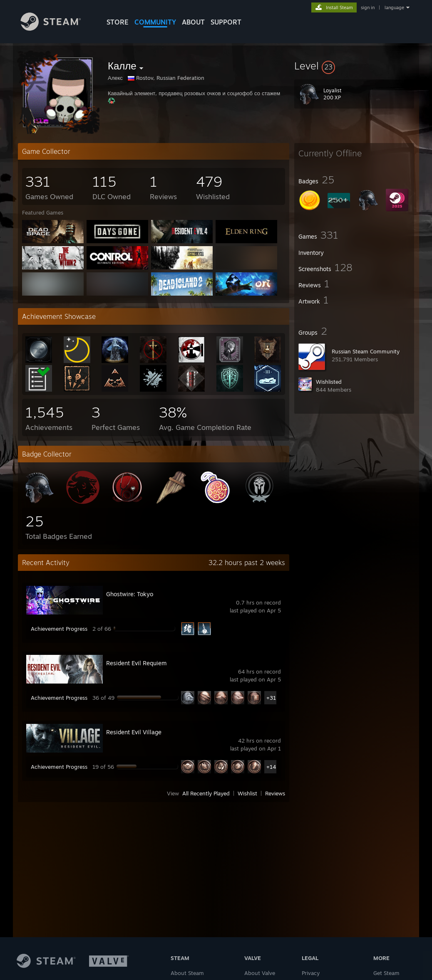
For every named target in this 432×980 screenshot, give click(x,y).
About (193, 22)
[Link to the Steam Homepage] (57, 28)
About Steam (187, 973)
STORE (118, 22)
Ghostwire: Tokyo (130, 594)
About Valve (260, 973)
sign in (368, 7)
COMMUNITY (155, 22)
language (394, 7)
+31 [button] (271, 698)
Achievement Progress (59, 629)
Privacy (311, 973)
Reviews (275, 793)
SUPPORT (226, 22)
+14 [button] (271, 767)
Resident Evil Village (134, 732)
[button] (354, 66)
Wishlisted (329, 382)
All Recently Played (206, 793)
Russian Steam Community (366, 351)
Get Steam (386, 973)
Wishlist (247, 793)
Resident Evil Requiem (136, 663)
